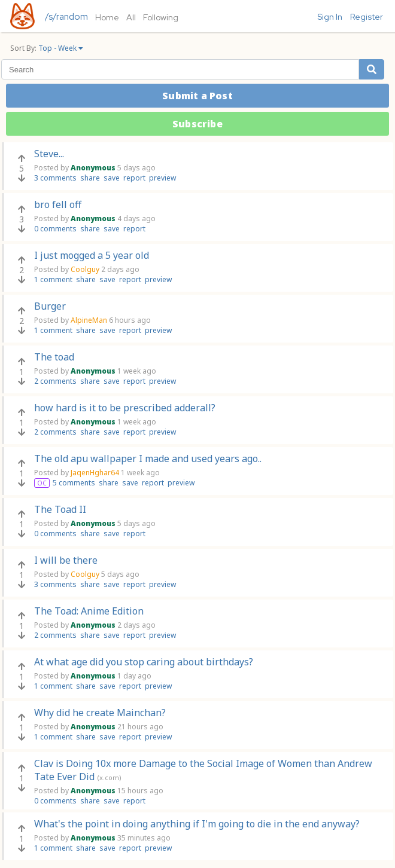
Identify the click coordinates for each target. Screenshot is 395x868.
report (134, 178)
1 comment (53, 279)
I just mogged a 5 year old (92, 255)
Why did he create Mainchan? (100, 713)
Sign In (330, 17)
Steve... (49, 154)
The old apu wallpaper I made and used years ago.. (148, 459)
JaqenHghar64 (95, 473)
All (131, 17)
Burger (50, 306)
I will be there (66, 560)
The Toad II (60, 509)
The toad (54, 357)
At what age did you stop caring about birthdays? (144, 662)
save (112, 178)
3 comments (55, 178)
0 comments (55, 229)
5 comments (74, 483)
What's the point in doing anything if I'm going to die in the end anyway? (197, 824)
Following (161, 17)
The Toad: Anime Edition (89, 611)
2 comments (55, 381)
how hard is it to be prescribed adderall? (125, 408)
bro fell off (58, 204)
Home (107, 17)
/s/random (66, 17)
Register (367, 17)
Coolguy (85, 269)
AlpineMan (89, 320)
